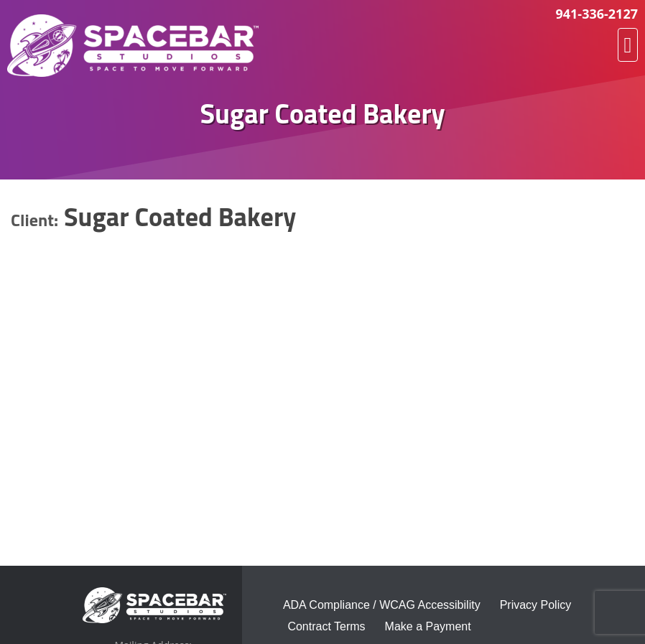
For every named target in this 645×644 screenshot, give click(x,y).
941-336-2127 (597, 14)
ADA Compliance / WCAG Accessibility (382, 605)
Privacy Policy (536, 605)
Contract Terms (326, 626)
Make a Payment (428, 626)
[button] (628, 45)
